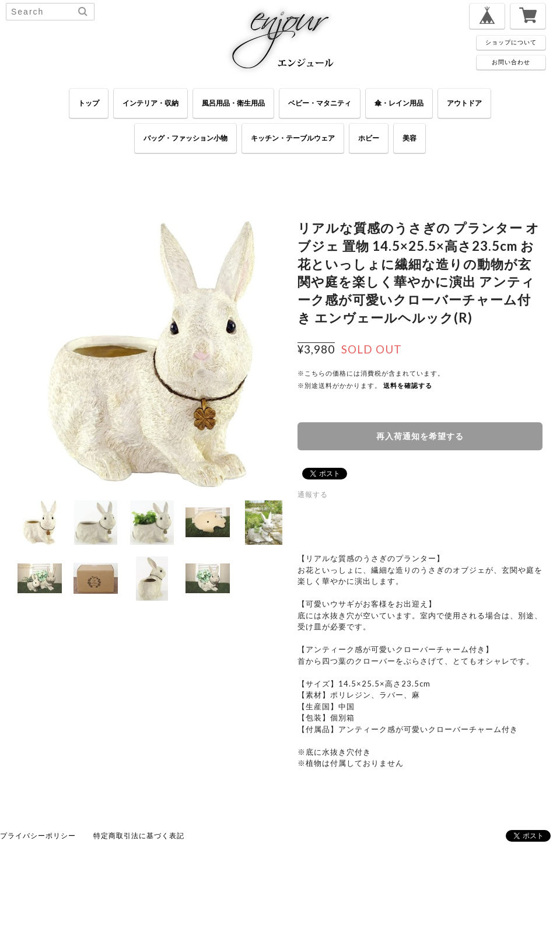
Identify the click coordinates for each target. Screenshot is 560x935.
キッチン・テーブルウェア (293, 138)
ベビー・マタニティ (320, 103)
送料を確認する (408, 385)
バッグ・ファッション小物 (185, 138)
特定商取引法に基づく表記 (139, 836)
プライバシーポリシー (38, 836)
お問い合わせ (511, 62)
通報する (313, 494)
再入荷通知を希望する (420, 436)
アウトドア (464, 103)
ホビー (369, 138)
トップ (89, 103)
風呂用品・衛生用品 (233, 103)
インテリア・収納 (150, 103)
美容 (409, 138)
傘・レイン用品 (399, 103)
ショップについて (511, 42)
